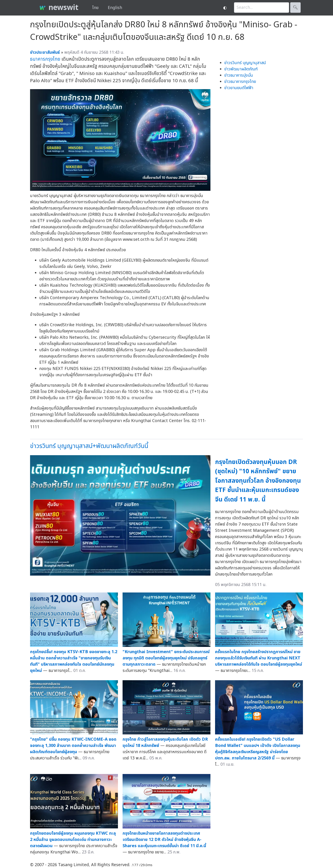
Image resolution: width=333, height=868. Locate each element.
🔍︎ (295, 8)
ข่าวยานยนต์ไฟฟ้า (239, 88)
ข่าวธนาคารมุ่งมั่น (239, 75)
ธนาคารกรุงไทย (45, 59)
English (115, 8)
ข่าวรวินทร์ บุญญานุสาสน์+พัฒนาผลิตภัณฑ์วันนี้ (89, 446)
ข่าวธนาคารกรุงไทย (240, 82)
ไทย (95, 8)
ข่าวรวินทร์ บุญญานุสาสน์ (245, 63)
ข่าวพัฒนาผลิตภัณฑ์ (241, 69)
